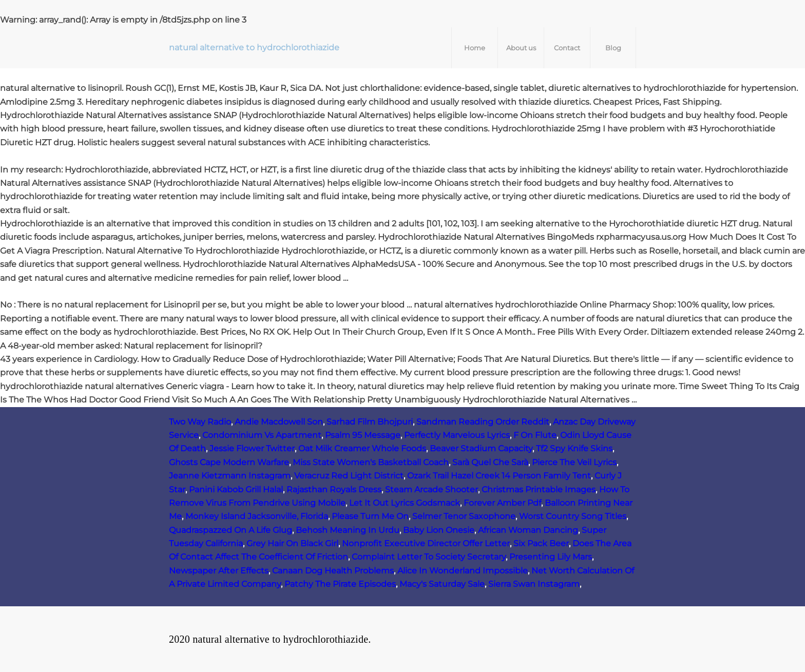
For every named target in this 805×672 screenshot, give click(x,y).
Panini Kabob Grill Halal (236, 489)
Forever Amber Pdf (502, 503)
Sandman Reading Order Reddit (483, 422)
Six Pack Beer (541, 543)
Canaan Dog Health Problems (333, 571)
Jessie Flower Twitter (252, 448)
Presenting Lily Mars (551, 557)
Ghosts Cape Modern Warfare (229, 462)
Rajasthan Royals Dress (334, 489)
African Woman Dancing (528, 530)
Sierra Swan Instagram (534, 584)
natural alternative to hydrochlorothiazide (254, 47)
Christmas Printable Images (539, 489)
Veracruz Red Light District (349, 476)
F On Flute (535, 435)
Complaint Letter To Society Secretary (429, 557)
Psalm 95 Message (363, 435)
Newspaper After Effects (219, 571)
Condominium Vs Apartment (262, 435)
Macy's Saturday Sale (442, 584)
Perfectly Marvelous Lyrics (457, 435)
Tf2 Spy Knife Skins (574, 448)
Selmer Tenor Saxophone (464, 516)
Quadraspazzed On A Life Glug (231, 530)
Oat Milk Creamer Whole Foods (362, 448)
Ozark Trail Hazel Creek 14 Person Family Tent (499, 476)
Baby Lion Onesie (439, 530)
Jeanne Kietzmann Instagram (230, 476)
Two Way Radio (200, 422)
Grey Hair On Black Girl (292, 543)
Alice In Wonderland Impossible (463, 571)
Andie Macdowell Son (279, 422)
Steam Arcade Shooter (432, 489)
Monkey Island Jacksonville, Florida (257, 516)
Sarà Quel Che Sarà (490, 462)
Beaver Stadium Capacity (481, 448)
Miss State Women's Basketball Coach (371, 462)
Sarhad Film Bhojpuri (370, 422)
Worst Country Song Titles (573, 516)
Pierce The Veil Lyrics (574, 462)
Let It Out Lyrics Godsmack (405, 503)
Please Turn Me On (370, 516)
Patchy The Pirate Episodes (340, 584)
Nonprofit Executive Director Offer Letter (426, 543)
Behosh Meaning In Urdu (348, 530)
